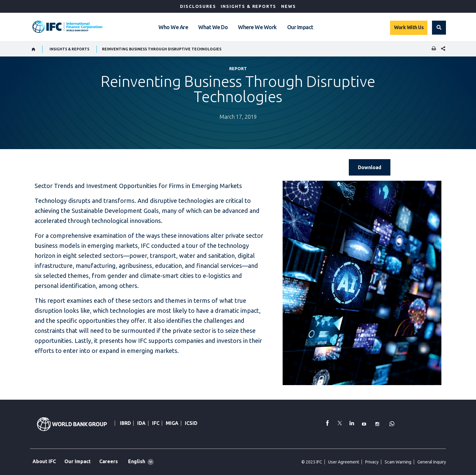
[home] (34, 49)
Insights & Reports (248, 6)
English (137, 461)
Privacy (372, 462)
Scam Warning (398, 462)
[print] (432, 49)
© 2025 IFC (312, 462)
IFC (156, 423)
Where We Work (257, 27)
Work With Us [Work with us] (409, 27)
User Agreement (344, 462)
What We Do (213, 27)
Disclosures (198, 6)
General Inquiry (432, 462)
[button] (439, 28)
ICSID (191, 423)
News (288, 6)
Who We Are (173, 27)
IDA (141, 423)
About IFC (44, 461)
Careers (109, 461)
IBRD (125, 423)
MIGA (172, 423)
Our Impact (300, 27)
